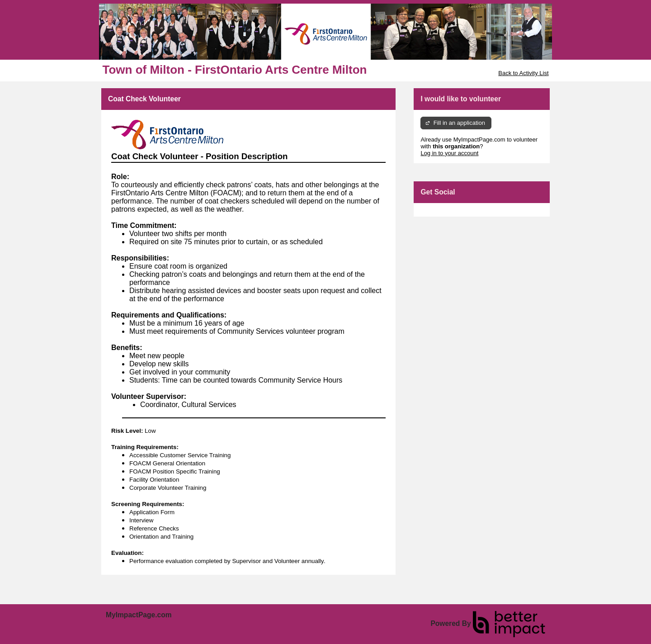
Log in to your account (449, 153)
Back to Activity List (523, 73)
